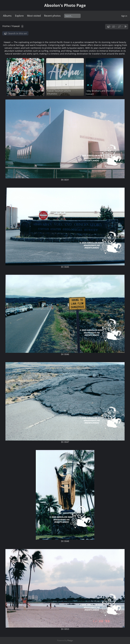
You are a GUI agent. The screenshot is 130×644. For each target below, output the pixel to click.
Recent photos (52, 16)
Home (6, 26)
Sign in (124, 16)
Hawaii (16, 26)
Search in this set (18, 33)
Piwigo (70, 640)
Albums (7, 16)
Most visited (34, 16)
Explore (19, 16)
